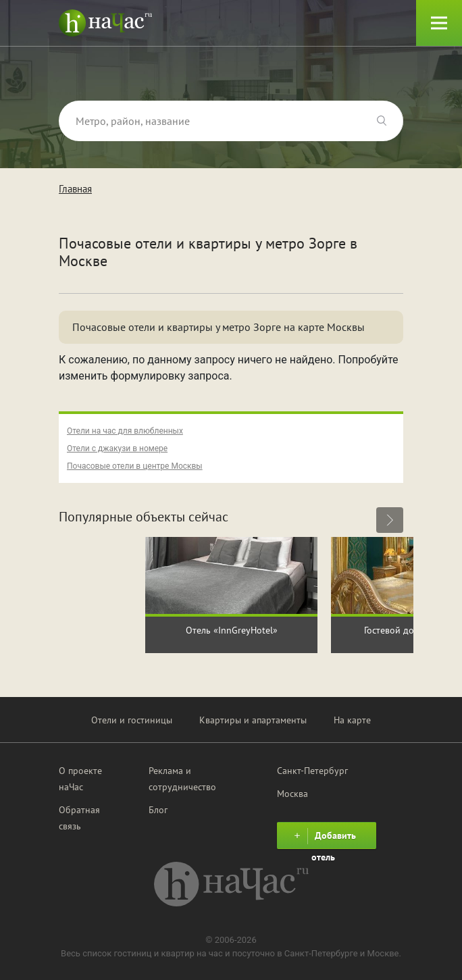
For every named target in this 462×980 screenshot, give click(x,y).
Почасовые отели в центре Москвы (135, 466)
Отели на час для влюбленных (125, 431)
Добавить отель (323, 839)
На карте (352, 720)
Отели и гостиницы (132, 720)
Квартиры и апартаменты (253, 720)
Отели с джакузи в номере (117, 448)
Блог (158, 810)
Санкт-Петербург (312, 771)
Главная (75, 189)
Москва (292, 794)
